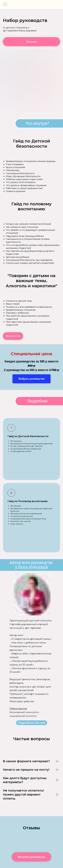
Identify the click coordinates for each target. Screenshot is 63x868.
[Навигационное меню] (5, 4)
